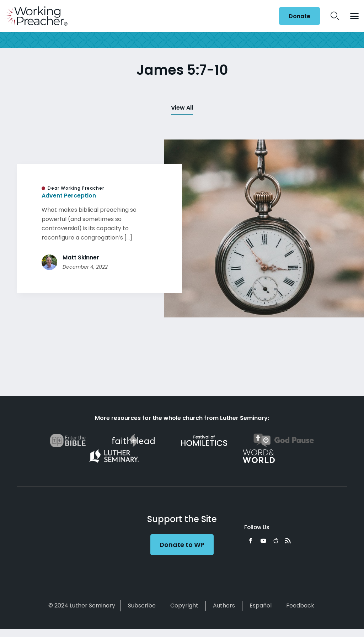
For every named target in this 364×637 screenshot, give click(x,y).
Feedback (300, 606)
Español (261, 606)
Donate (299, 16)
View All (182, 108)
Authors (224, 606)
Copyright (184, 606)
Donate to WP (182, 545)
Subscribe (142, 606)
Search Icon (335, 16)
